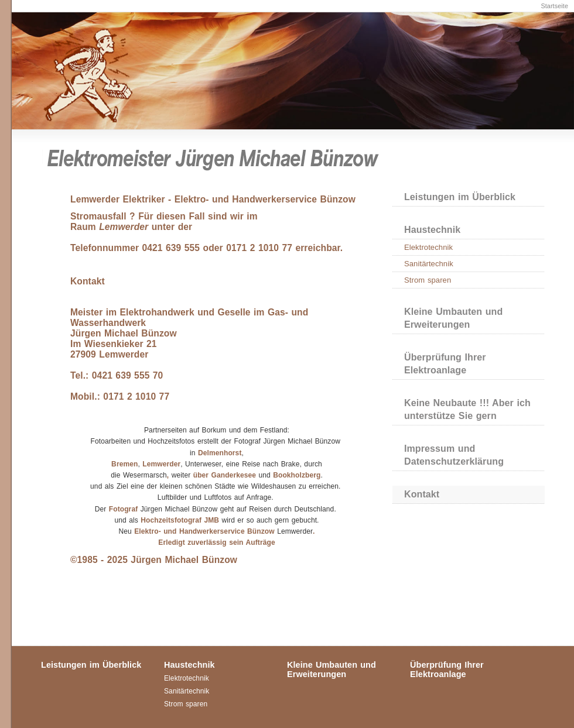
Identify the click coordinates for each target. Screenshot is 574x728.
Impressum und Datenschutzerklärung (454, 455)
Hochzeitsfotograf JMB (181, 520)
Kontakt (422, 494)
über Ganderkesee (224, 475)
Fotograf (123, 509)
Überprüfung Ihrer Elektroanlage (445, 364)
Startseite (554, 6)
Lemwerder (161, 464)
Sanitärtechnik (429, 264)
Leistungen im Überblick (460, 197)
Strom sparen (428, 280)
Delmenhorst (220, 453)
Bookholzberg (297, 475)
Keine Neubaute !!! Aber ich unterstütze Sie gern (467, 409)
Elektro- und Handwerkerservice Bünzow (204, 531)
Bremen (124, 464)
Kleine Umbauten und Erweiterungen (453, 318)
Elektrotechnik (428, 247)
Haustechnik (432, 230)
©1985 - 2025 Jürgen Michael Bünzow (154, 560)
